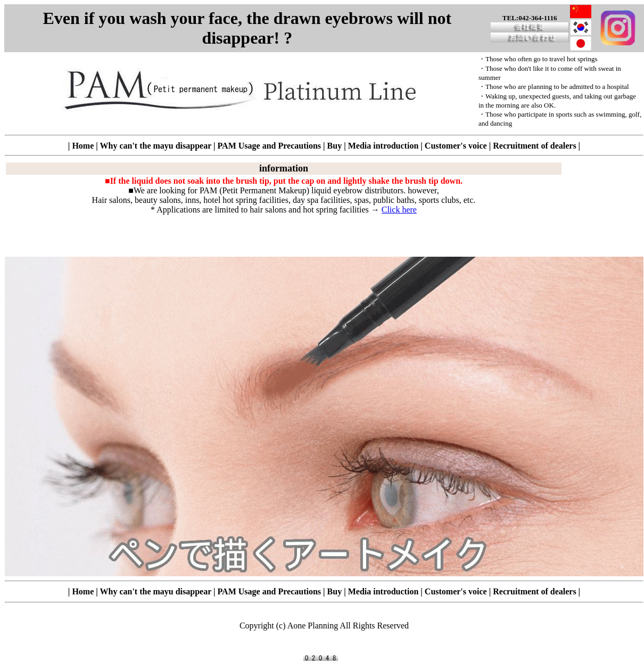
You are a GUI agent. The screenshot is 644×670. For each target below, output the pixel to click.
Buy (335, 146)
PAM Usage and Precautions (270, 146)
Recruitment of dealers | (536, 146)
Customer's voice (456, 146)
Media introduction (383, 146)
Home (83, 146)
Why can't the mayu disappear (155, 146)
